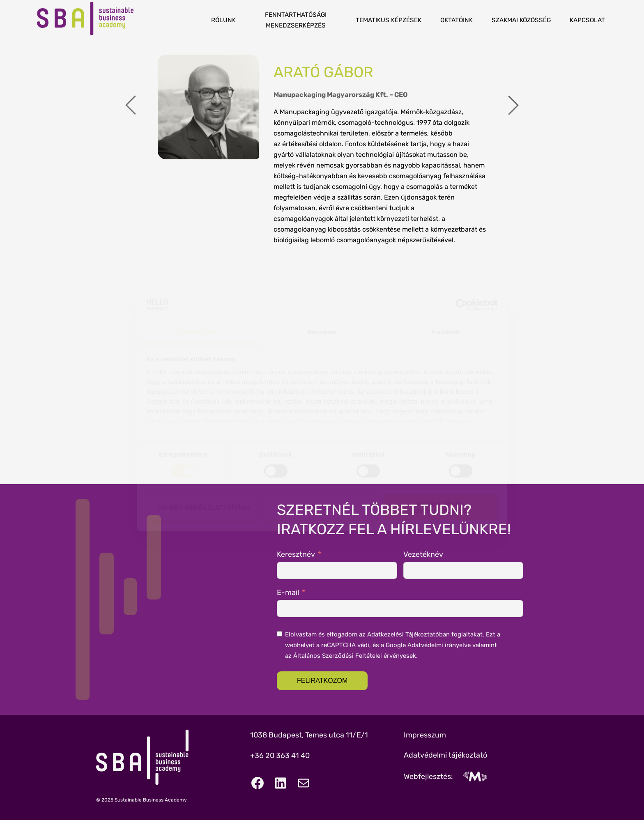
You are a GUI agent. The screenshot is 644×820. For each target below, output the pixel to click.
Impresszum (425, 735)
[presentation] (131, 107)
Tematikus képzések (389, 20)
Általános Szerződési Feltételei (338, 656)
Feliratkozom (322, 681)
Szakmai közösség (521, 20)
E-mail (288, 593)
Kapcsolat (587, 20)
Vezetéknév (423, 554)
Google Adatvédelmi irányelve (428, 645)
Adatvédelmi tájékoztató (445, 755)
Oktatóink (457, 20)
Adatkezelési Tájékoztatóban (408, 634)
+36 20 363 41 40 (280, 756)
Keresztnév (296, 554)
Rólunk (223, 20)
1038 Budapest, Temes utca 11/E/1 (309, 735)
